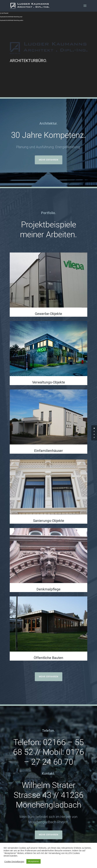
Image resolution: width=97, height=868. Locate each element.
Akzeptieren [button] (33, 861)
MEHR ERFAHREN (49, 160)
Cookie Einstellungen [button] (14, 861)
